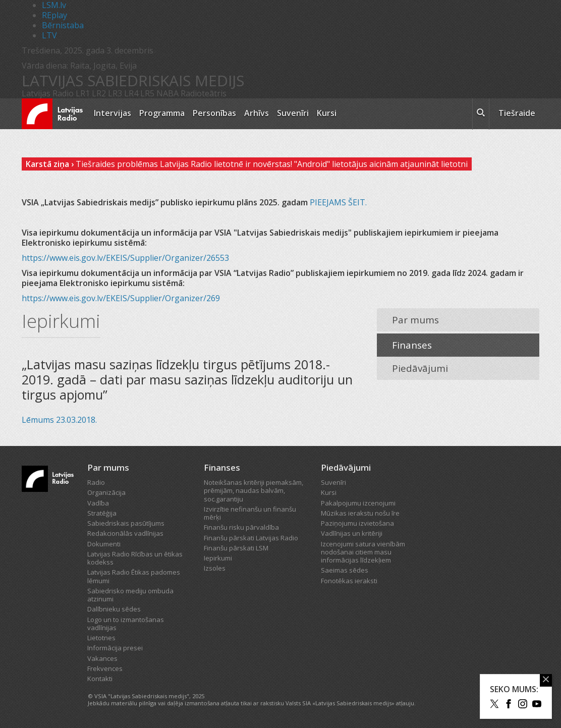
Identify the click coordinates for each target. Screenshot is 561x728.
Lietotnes (101, 638)
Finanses (412, 345)
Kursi (327, 113)
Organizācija (106, 492)
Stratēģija (102, 513)
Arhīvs (257, 113)
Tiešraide (517, 113)
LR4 (131, 93)
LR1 (83, 93)
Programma (162, 113)
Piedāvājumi (420, 368)
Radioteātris (204, 93)
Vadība (98, 503)
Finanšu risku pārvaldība (241, 527)
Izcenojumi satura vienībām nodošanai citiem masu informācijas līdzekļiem (363, 552)
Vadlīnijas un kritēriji (352, 533)
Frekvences (105, 668)
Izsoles (215, 568)
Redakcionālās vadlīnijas (125, 533)
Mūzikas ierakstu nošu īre (360, 513)
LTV (49, 35)
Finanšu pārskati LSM (236, 548)
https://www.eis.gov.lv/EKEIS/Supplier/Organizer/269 (121, 298)
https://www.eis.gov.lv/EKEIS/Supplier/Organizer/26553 (125, 258)
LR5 (147, 93)
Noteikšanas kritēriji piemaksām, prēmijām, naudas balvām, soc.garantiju (254, 491)
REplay (54, 15)
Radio (96, 482)
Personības (214, 113)
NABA (167, 93)
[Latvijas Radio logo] (52, 114)
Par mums (415, 320)
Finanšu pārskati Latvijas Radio (251, 538)
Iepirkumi (218, 558)
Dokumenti (104, 544)
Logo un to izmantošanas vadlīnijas (126, 624)
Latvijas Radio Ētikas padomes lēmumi (134, 576)
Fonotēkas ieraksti (349, 581)
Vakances (102, 658)
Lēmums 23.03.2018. (59, 420)
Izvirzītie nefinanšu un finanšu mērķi (250, 513)
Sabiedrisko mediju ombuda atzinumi (130, 595)
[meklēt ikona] (481, 114)
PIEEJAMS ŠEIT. (338, 202)
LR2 (99, 93)
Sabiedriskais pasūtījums (126, 523)
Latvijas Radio (48, 93)
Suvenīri (293, 113)
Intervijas (113, 113)
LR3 (115, 93)
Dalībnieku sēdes (114, 609)
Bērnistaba (63, 25)
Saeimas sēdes (345, 570)
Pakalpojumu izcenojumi (358, 503)
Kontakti (100, 679)
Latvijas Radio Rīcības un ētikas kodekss (135, 558)
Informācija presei (115, 648)
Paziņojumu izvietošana (357, 523)
